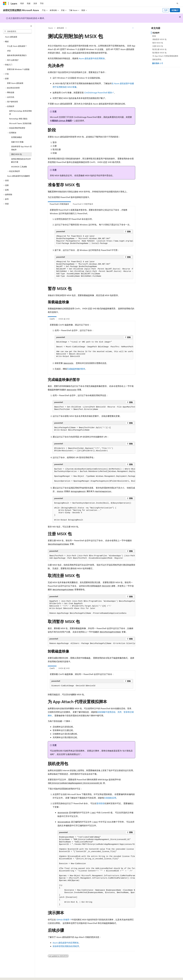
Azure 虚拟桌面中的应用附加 (92, 58)
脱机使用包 (157, 59)
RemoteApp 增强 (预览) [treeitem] (18, 119)
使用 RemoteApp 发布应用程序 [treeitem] (20, 112)
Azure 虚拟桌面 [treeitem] (11, 37)
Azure (51, 28)
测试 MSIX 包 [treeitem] (16, 154)
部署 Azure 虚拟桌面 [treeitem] (15, 83)
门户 (166, 10)
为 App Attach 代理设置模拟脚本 (165, 56)
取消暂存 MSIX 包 (159, 53)
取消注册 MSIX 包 (159, 49)
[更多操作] (133, 28)
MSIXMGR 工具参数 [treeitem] (19, 167)
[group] (94, 240)
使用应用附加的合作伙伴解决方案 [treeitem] (21, 160)
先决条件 (156, 33)
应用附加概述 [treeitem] (17, 137)
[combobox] (17, 31)
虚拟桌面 (60, 28)
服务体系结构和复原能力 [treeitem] (17, 55)
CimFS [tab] (52, 319)
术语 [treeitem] (9, 51)
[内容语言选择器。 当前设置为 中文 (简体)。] (10, 976)
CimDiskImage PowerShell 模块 (98, 92)
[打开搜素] (177, 3)
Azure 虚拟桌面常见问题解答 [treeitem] (18, 176)
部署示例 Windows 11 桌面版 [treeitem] (18, 69)
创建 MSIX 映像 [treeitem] (17, 142)
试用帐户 (175, 10)
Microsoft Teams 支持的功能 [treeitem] (20, 123)
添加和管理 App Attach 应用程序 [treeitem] (21, 148)
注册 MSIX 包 (158, 46)
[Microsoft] (5, 3)
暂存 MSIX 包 (158, 43)
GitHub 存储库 (63, 920)
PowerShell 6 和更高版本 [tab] (59, 204)
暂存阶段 (101, 803)
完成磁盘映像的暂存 (76, 369)
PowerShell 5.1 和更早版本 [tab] (83, 204)
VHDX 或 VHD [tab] (64, 319)
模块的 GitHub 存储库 (62, 121)
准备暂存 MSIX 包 (159, 39)
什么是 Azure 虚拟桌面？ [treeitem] (17, 46)
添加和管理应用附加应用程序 (66, 946)
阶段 (154, 36)
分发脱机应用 (110, 798)
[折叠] (31, 26)
